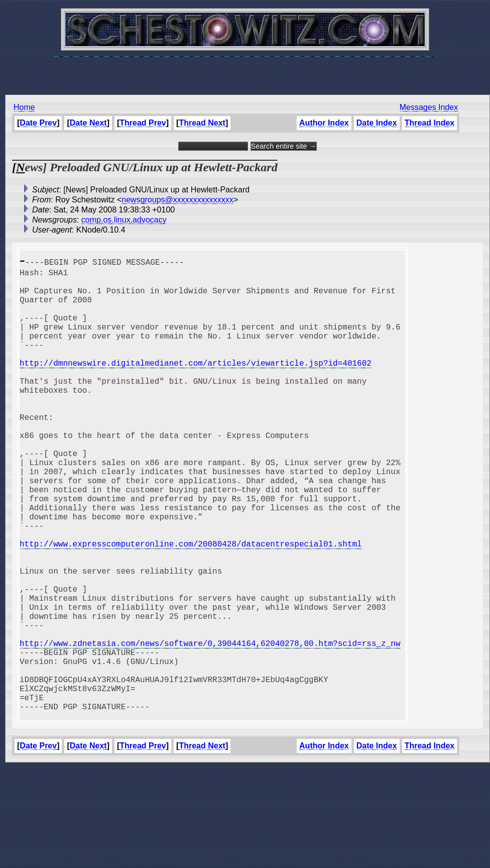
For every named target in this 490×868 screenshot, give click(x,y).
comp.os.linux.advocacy (124, 220)
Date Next (88, 123)
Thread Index (430, 123)
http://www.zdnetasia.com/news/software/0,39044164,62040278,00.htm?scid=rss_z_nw (210, 727)
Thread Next (202, 123)
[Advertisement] (245, 70)
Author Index (324, 123)
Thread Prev (143, 123)
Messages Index (429, 107)
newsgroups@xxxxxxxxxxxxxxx (177, 200)
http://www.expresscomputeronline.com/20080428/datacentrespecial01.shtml (191, 606)
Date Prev (38, 123)
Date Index (377, 123)
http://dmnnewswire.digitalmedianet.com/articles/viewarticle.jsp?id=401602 (196, 385)
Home (24, 107)
